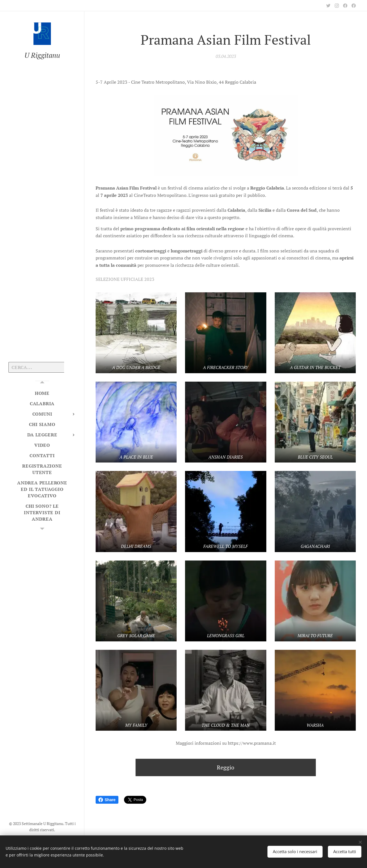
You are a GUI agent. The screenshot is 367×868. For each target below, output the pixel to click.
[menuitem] (42, 393)
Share (107, 800)
